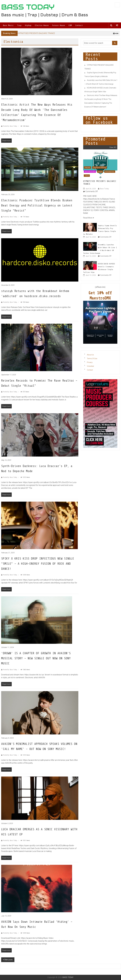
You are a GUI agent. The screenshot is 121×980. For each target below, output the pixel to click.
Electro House (42, 25)
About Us (90, 355)
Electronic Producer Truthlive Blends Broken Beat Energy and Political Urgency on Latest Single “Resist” (37, 205)
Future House (59, 25)
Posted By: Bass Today (10, 126)
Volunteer (91, 366)
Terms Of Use (92, 359)
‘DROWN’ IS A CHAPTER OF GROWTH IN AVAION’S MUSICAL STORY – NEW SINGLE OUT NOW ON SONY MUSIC (36, 658)
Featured (87, 168)
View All (113, 147)
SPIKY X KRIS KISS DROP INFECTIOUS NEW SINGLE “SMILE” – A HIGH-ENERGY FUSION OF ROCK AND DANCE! (38, 564)
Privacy (90, 362)
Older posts (8, 960)
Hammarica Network (99, 168)
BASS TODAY (28, 7)
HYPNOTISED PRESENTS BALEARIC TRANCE (36, 33)
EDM (70, 25)
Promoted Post (110, 172)
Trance (87, 176)
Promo (100, 172)
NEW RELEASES (90, 172)
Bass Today (104, 189)
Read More (89, 218)
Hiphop (28, 25)
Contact (79, 25)
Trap (19, 25)
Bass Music (8, 25)
